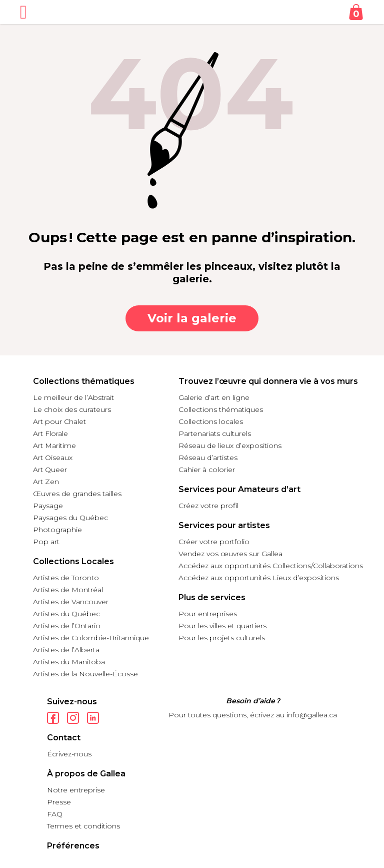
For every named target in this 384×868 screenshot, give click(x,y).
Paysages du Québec (70, 518)
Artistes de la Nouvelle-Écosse (85, 674)
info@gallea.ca (312, 715)
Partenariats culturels (215, 433)
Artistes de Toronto (66, 578)
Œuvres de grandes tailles (77, 494)
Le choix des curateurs (72, 409)
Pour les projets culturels (222, 638)
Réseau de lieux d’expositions (230, 446)
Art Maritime (54, 446)
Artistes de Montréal (68, 590)
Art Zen (46, 482)
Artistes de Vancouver (71, 602)
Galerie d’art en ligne (214, 397)
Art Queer (50, 470)
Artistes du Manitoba (69, 662)
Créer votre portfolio (214, 542)
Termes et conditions (83, 826)
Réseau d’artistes (208, 458)
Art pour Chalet (59, 421)
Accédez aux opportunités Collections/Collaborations (271, 566)
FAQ (55, 814)
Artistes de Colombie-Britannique (91, 638)
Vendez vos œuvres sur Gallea (230, 554)
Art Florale (50, 433)
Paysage (48, 506)
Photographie (57, 530)
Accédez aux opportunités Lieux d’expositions (259, 578)
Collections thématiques (221, 409)
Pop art (46, 542)
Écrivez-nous (69, 754)
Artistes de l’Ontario (67, 626)
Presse (59, 802)
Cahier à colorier (207, 470)
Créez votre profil (208, 506)
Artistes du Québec (66, 614)
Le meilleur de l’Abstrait (73, 397)
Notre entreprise (76, 790)
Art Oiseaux (53, 458)
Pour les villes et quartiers (222, 626)
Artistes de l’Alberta (66, 650)
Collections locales (211, 421)
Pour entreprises (208, 614)
